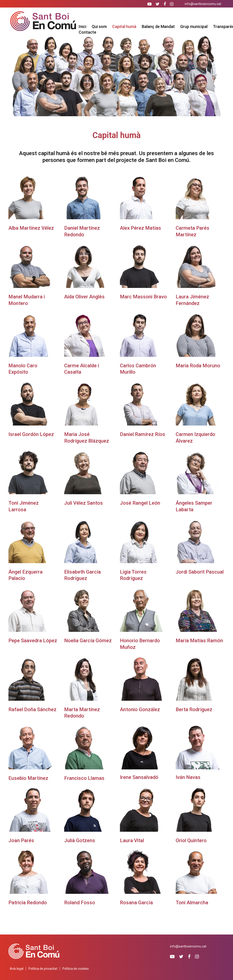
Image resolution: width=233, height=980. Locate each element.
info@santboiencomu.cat (203, 4)
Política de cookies (76, 969)
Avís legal (17, 969)
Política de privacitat (43, 969)
